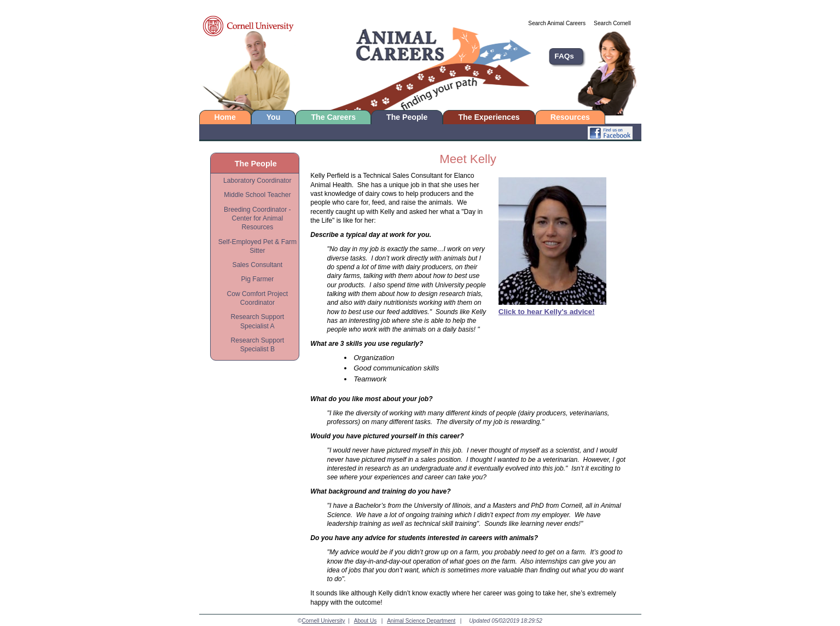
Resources (570, 117)
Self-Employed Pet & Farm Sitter (257, 246)
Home (225, 117)
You (274, 117)
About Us (366, 621)
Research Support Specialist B (258, 345)
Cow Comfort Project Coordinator (257, 298)
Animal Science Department (421, 621)
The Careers (333, 117)
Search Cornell (612, 23)
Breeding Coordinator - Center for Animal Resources (257, 218)
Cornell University (324, 621)
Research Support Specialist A (258, 321)
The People (407, 117)
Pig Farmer (257, 279)
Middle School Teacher (257, 195)
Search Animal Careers (557, 23)
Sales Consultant (258, 265)
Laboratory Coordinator (257, 181)
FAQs (564, 56)
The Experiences (489, 117)
